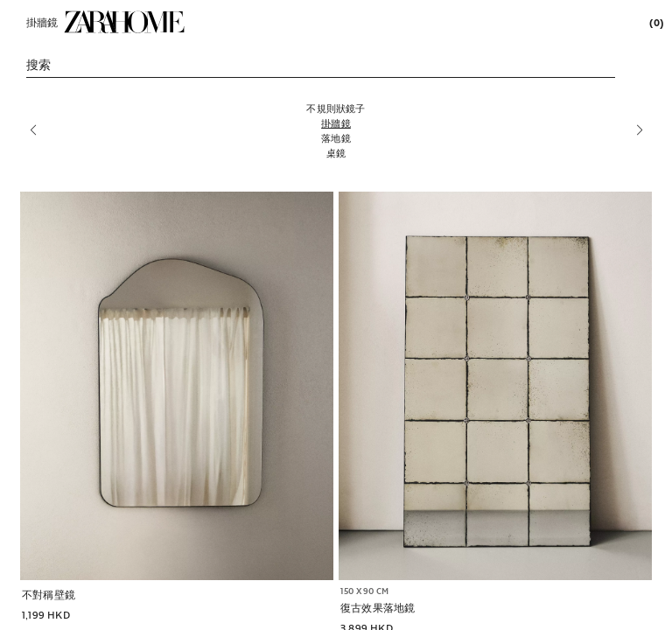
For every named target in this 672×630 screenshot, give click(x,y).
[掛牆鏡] (336, 123)
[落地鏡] (336, 138)
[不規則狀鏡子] (336, 108)
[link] (124, 22)
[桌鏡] (336, 153)
